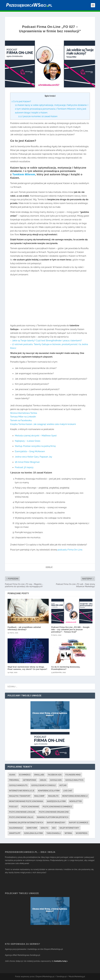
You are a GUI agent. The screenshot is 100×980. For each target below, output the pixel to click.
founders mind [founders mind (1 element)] (73, 775)
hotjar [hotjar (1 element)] (63, 785)
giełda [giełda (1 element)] (43, 780)
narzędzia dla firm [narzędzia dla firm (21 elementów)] (56, 801)
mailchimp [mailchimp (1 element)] (39, 796)
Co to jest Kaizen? (21, 101)
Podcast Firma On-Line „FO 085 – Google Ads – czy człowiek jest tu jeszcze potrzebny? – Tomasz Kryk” (70, 630)
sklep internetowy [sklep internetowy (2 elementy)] (69, 828)
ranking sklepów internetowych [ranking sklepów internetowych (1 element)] (26, 823)
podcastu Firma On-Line (70, 550)
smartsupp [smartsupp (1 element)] (15, 833)
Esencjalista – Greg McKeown (30, 451)
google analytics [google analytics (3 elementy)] (74, 780)
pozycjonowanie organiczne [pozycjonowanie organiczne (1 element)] (54, 812)
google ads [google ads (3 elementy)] (56, 780)
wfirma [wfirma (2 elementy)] (68, 833)
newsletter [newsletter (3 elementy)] (76, 801)
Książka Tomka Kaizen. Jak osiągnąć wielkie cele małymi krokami (43, 424)
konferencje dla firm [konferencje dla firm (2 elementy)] (49, 791)
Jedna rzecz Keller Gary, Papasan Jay (33, 457)
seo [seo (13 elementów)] (54, 828)
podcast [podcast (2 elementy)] (13, 807)
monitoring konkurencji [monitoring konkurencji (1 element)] (75, 796)
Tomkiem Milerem (24, 174)
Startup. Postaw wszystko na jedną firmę (35, 446)
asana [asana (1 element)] (12, 775)
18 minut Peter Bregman (27, 462)
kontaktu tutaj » (61, 961)
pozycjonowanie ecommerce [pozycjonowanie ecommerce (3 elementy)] (57, 807)
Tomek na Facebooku (21, 420)
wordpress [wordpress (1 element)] (82, 833)
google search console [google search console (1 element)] (43, 785)
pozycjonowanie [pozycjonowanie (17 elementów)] (30, 807)
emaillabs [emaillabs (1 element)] (39, 775)
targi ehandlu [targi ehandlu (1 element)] (54, 833)
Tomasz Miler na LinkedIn (23, 417)
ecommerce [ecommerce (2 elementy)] (25, 775)
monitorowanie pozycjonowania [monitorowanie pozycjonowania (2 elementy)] (26, 801)
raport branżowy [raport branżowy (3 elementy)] (56, 823)
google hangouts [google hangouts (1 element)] (18, 785)
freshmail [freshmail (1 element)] (14, 780)
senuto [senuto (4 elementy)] (44, 828)
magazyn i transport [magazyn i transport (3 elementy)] (20, 796)
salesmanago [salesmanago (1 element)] (16, 828)
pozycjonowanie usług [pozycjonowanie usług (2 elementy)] (21, 817)
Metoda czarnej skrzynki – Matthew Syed (36, 436)
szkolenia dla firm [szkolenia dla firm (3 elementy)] (33, 833)
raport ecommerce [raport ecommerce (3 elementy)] (79, 823)
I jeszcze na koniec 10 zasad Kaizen (38, 116)
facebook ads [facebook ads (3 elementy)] (55, 775)
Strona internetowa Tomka (24, 413)
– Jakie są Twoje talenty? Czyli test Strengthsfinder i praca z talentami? (46, 340)
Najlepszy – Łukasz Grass (28, 441)
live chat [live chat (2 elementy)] (68, 791)
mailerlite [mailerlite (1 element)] (53, 796)
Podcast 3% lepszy (24, 467)
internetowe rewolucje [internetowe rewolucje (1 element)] (22, 791)
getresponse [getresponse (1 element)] (29, 780)
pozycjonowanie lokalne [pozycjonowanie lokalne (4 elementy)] (22, 812)
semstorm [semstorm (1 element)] (32, 828)
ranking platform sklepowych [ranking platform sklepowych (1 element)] (53, 817)
